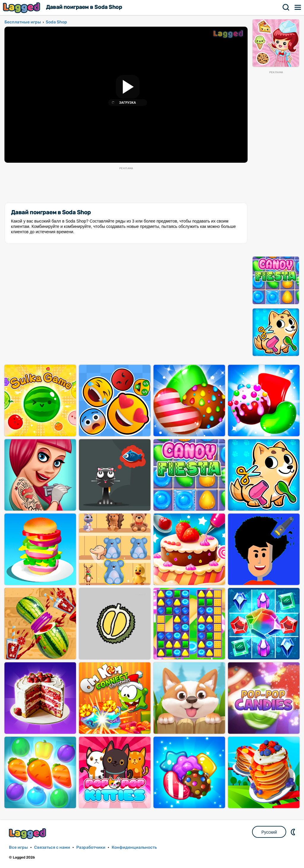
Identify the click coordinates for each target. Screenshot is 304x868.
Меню (298, 7)
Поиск (286, 7)
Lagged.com (28, 833)
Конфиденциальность (134, 847)
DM (294, 832)
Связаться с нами (52, 847)
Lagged (22, 8)
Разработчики (91, 847)
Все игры (18, 847)
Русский (269, 832)
